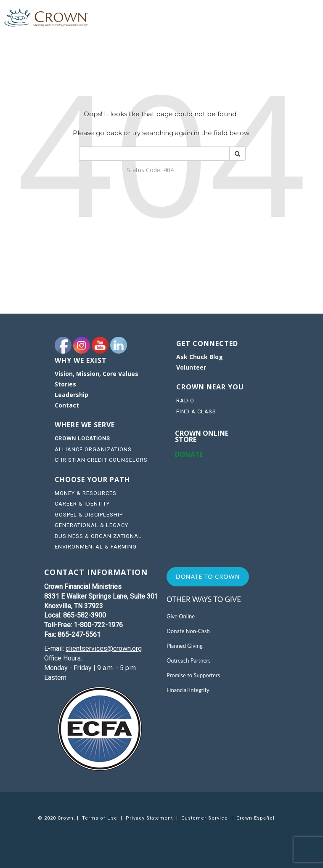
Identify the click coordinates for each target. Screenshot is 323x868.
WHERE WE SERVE (86, 425)
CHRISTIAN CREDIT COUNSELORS (101, 460)
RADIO (185, 401)
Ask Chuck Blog (200, 357)
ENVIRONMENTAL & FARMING (96, 547)
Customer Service (205, 818)
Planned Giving (185, 646)
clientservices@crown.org (104, 648)
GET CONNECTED (207, 343)
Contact (67, 405)
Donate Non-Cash (188, 631)
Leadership (71, 395)
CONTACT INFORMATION (96, 572)
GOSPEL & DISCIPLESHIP (89, 515)
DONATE (189, 454)
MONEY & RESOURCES (86, 493)
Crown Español (255, 818)
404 (169, 170)
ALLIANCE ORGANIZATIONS (93, 449)
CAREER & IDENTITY (82, 504)
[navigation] (108, 391)
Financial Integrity (188, 690)
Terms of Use (100, 818)
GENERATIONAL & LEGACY (91, 525)
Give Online (181, 616)
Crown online (202, 433)
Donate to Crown (208, 576)
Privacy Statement (149, 818)
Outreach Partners (189, 660)
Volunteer (191, 367)
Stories (65, 384)
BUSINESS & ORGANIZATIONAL (98, 536)
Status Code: (144, 170)
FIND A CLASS (196, 411)
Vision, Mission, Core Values (97, 374)
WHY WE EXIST (81, 360)
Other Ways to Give (204, 599)
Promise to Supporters (193, 675)
